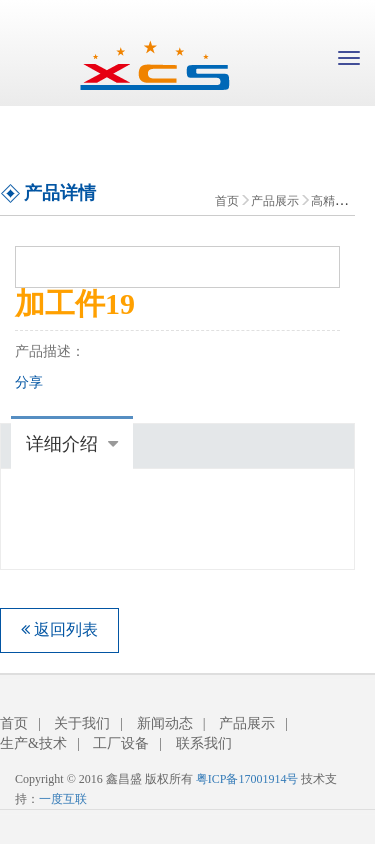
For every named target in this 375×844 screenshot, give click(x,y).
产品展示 (275, 201)
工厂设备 (121, 743)
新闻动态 (165, 723)
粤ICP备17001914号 (247, 779)
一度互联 (63, 799)
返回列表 (59, 629)
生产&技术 (33, 743)
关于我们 (82, 723)
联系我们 (204, 743)
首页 (227, 201)
